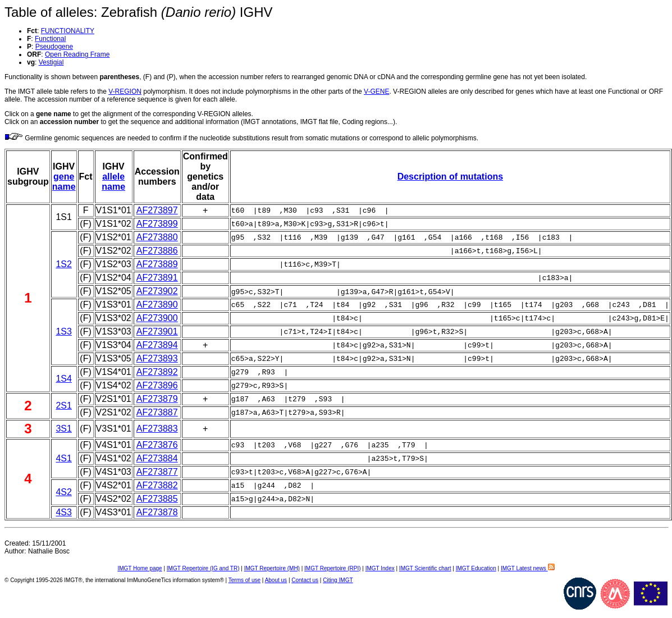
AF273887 (157, 412)
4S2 (63, 492)
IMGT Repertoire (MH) (272, 568)
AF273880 (157, 237)
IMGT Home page (140, 568)
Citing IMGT (338, 580)
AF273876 (157, 445)
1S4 (63, 379)
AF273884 (157, 458)
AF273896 (157, 385)
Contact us (305, 580)
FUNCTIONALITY (68, 31)
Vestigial (51, 62)
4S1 (63, 458)
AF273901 (157, 331)
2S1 (63, 406)
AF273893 (157, 358)
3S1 (63, 429)
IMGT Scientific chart (425, 568)
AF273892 (157, 372)
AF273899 (157, 224)
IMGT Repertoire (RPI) (332, 568)
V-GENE (376, 91)
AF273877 (157, 472)
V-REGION (125, 91)
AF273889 (157, 264)
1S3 (63, 331)
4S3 (63, 512)
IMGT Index (380, 568)
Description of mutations (450, 177)
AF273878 (157, 512)
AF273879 (157, 399)
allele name (113, 182)
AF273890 (157, 305)
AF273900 (157, 318)
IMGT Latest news (528, 568)
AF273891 (157, 278)
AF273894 (157, 345)
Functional (50, 39)
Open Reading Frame (77, 54)
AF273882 (157, 485)
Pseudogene (54, 47)
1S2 (63, 264)
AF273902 (157, 291)
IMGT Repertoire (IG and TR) (203, 568)
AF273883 (157, 429)
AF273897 (157, 210)
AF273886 (157, 251)
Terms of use (244, 580)
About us (276, 580)
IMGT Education (476, 568)
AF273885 (157, 499)
